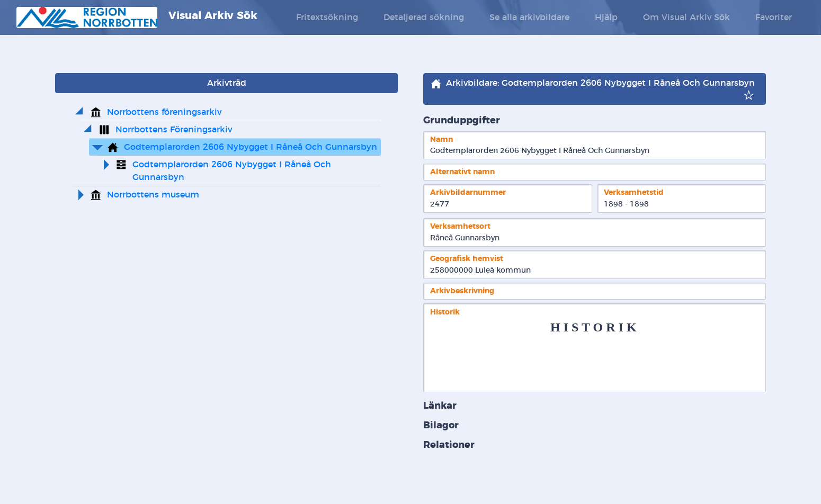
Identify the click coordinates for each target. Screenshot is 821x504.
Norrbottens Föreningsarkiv (174, 130)
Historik (445, 312)
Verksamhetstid (634, 192)
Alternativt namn (462, 172)
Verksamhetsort (460, 226)
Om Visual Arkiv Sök (686, 17)
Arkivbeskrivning (462, 291)
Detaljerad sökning (424, 17)
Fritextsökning (327, 17)
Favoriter (774, 17)
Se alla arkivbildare (529, 17)
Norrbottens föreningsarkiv (164, 112)
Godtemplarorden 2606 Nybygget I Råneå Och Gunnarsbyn (251, 147)
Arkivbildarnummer (468, 192)
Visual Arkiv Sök (137, 17)
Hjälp (606, 17)
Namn (441, 139)
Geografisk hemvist (467, 259)
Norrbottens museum (153, 195)
